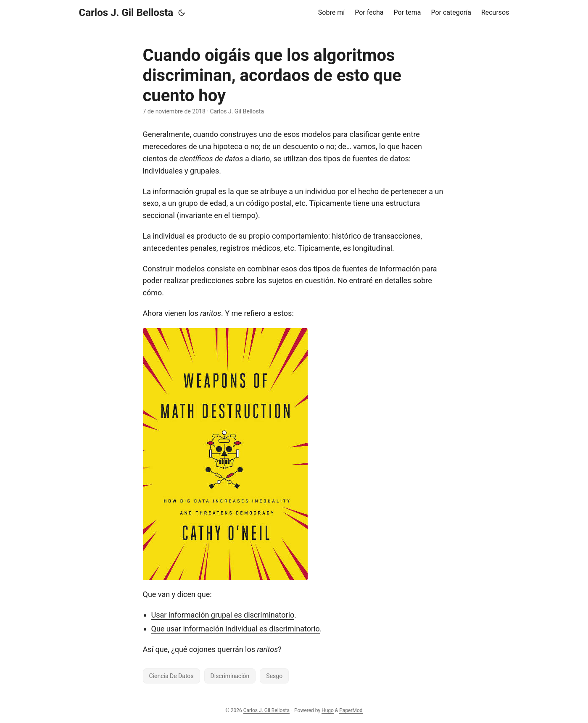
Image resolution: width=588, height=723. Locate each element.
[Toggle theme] (182, 13)
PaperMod (351, 710)
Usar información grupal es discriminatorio (223, 615)
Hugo (328, 710)
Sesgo (274, 676)
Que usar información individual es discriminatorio (236, 629)
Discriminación (230, 676)
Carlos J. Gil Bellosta (126, 13)
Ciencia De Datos (171, 676)
